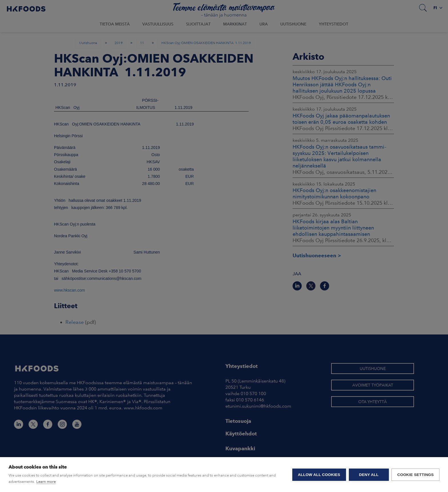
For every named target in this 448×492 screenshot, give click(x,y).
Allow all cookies (319, 475)
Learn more (46, 482)
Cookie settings (415, 475)
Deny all (369, 475)
